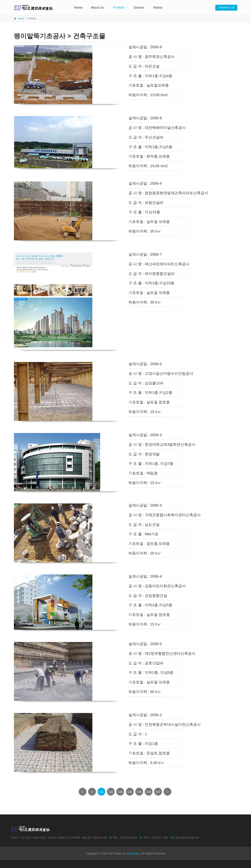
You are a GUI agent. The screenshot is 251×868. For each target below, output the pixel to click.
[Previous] (83, 792)
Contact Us (226, 7)
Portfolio (119, 8)
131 (101, 792)
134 (130, 792)
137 (158, 792)
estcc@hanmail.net (184, 838)
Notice (158, 8)
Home (79, 8)
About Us (97, 8)
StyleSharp (133, 853)
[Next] (167, 792)
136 (149, 792)
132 (111, 792)
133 (120, 792)
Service (139, 8)
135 (139, 792)
